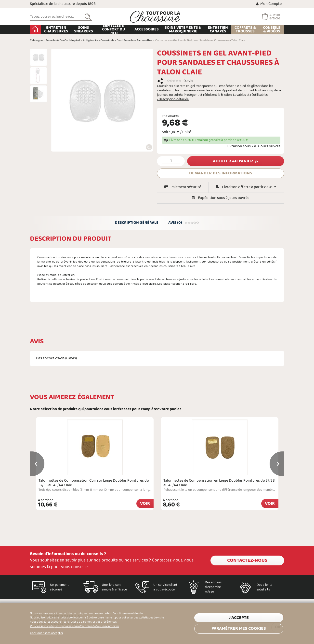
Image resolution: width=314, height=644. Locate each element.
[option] (39, 57)
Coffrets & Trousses (245, 29)
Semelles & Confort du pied (114, 29)
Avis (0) (184, 223)
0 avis (188, 81)
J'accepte (239, 618)
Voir (145, 504)
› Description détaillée (173, 99)
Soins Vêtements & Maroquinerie (183, 29)
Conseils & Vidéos (272, 29)
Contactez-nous (247, 560)
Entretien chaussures (56, 29)
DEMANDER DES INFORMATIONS (221, 173)
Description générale (137, 223)
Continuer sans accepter (47, 633)
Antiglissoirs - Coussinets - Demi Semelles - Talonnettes (117, 41)
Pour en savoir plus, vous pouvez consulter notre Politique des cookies (74, 626)
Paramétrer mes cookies (239, 629)
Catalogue (36, 41)
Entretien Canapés (218, 29)
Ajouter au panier (233, 161)
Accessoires (147, 29)
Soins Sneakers (84, 29)
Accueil (35, 29)
